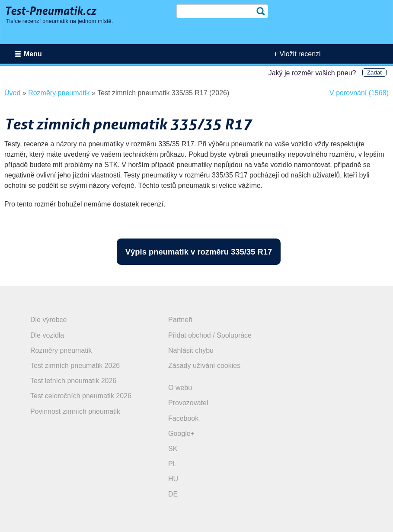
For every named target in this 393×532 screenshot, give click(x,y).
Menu (33, 54)
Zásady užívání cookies (204, 366)
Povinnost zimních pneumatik (75, 411)
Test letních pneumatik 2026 (73, 381)
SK (173, 449)
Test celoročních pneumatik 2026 (81, 396)
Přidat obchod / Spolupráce (210, 335)
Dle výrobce (48, 320)
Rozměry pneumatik (61, 350)
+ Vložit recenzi (297, 54)
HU (173, 479)
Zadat (374, 73)
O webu (180, 388)
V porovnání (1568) (359, 93)
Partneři (180, 320)
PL (173, 464)
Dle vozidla (47, 335)
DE (173, 494)
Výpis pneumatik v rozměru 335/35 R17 (199, 252)
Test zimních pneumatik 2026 (75, 366)
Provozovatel (188, 403)
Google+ (181, 434)
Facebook (183, 418)
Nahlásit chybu (191, 350)
